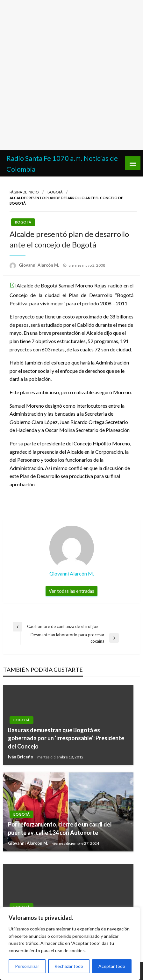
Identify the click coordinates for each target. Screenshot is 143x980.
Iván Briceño (21, 757)
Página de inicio (24, 192)
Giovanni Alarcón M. (39, 265)
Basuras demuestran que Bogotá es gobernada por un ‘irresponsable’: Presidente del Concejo (66, 738)
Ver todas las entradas (71, 591)
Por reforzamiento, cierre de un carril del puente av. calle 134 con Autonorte (60, 828)
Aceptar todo (112, 966)
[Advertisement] (71, 75)
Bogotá (55, 192)
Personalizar (27, 966)
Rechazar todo (69, 966)
